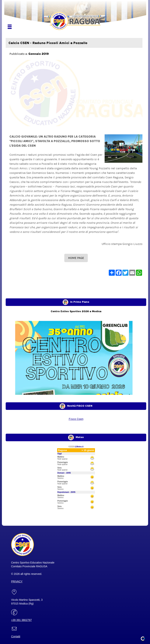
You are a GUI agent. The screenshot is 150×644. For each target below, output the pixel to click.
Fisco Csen (76, 419)
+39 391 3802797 (21, 620)
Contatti (16, 636)
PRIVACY (17, 581)
